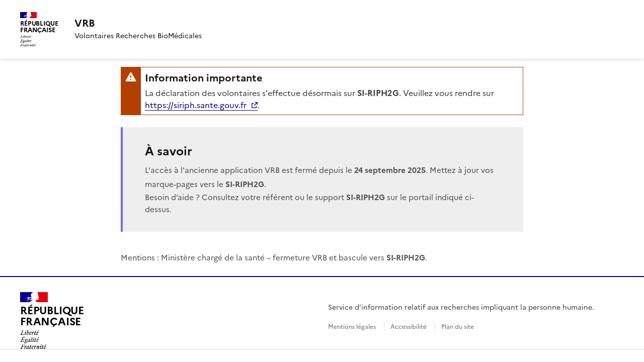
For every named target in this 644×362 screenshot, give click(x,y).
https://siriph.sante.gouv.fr (196, 105)
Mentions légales (352, 327)
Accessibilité (409, 327)
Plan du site (458, 327)
